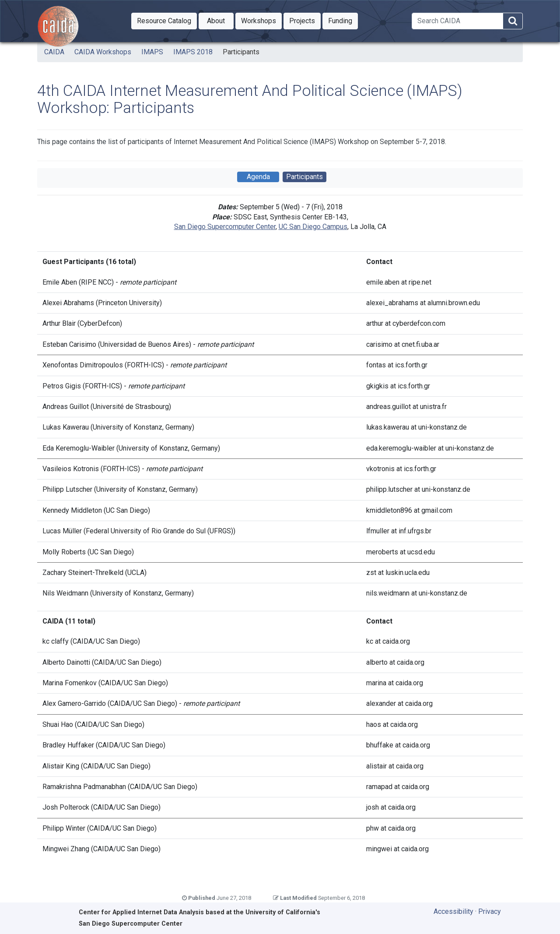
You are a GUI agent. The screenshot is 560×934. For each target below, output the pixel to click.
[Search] (457, 21)
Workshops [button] (261, 20)
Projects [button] (305, 20)
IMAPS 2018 (193, 52)
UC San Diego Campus (313, 227)
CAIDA (54, 52)
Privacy (490, 911)
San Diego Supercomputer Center (225, 227)
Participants (241, 52)
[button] (164, 21)
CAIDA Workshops (103, 52)
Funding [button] (343, 20)
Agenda (258, 177)
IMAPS (152, 52)
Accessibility (453, 911)
